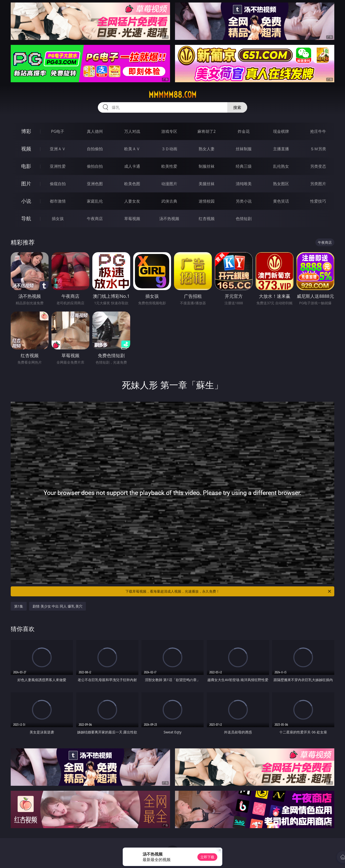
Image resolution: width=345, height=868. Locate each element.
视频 (26, 149)
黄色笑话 (281, 201)
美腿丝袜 (207, 184)
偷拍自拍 (95, 166)
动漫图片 (169, 184)
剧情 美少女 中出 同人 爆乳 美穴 (57, 606)
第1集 (19, 606)
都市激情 (58, 201)
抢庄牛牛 (318, 131)
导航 (26, 218)
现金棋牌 (281, 131)
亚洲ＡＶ (58, 149)
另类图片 (318, 184)
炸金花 (244, 131)
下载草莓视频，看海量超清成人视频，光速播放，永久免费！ (229, 591)
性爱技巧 (318, 201)
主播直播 (281, 149)
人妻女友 (132, 201)
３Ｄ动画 (169, 149)
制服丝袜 (207, 166)
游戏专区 (169, 131)
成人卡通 (132, 166)
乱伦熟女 (281, 166)
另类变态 (318, 166)
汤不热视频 (169, 219)
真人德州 (95, 131)
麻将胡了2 (206, 131)
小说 (26, 201)
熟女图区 (281, 184)
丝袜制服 (244, 149)
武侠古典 (169, 201)
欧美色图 (132, 184)
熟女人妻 (207, 149)
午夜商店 (95, 219)
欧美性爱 (169, 166)
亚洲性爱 (58, 166)
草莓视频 (132, 219)
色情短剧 (244, 219)
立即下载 (207, 857)
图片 (26, 184)
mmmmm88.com (172, 95)
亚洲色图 (95, 184)
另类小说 (244, 201)
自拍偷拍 (95, 149)
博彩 (26, 131)
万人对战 (132, 131)
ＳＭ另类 (318, 149)
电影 (26, 166)
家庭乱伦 (95, 201)
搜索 (237, 107)
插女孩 (58, 219)
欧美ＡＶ (132, 149)
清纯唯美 (244, 184)
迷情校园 (207, 201)
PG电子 (58, 131)
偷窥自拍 (58, 184)
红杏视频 (207, 219)
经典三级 (244, 166)
